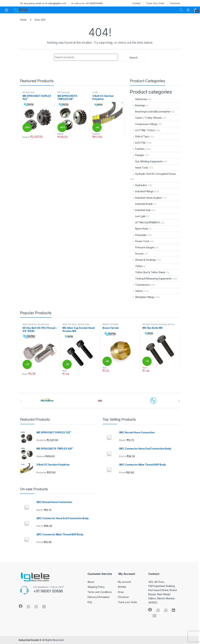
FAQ (90, 602)
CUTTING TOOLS (142, 130)
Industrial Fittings (142, 191)
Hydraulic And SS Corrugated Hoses (153, 174)
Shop (121, 592)
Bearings (137, 105)
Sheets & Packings (143, 260)
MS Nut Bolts (84, 324)
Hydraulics (138, 185)
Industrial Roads (141, 204)
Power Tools (140, 241)
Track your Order (128, 602)
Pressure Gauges (142, 247)
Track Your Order (155, 3)
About (91, 582)
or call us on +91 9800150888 (87, 3)
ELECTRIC (138, 143)
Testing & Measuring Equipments (151, 278)
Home (23, 20)
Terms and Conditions (100, 592)
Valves (136, 291)
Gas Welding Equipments (146, 161)
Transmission (140, 285)
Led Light (138, 216)
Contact (136, 3)
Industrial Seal (140, 210)
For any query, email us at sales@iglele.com (43, 3)
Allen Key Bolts (30, 324)
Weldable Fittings (142, 297)
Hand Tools (139, 168)
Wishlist (122, 587)
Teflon (136, 266)
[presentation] (179, 401)
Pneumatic (138, 235)
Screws (137, 254)
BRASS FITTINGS (110, 324)
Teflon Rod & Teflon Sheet (148, 272)
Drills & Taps (139, 136)
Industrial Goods (29, 640)
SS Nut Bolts (44, 324)
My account (124, 582)
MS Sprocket (29, 92)
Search (181, 10)
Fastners (137, 149)
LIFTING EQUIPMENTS (145, 222)
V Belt (95, 92)
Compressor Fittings (144, 124)
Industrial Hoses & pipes (146, 198)
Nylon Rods (139, 229)
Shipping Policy (96, 587)
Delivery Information (99, 597)
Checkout (175, 3)
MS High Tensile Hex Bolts (155, 324)
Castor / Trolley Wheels (146, 118)
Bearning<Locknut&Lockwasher (150, 112)
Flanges (137, 155)
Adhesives (138, 99)
